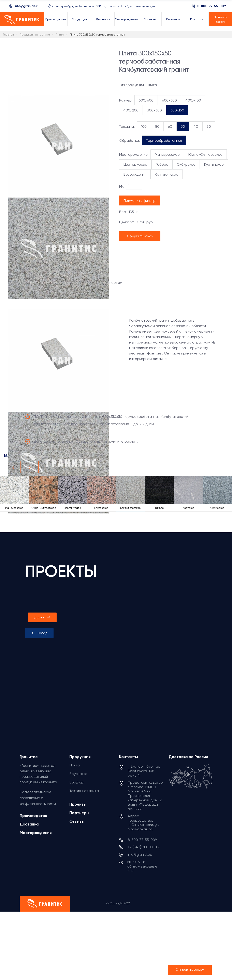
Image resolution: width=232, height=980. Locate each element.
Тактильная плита (84, 791)
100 (144, 126)
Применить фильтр (140, 200)
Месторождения (36, 833)
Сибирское (186, 164)
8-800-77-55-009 (212, 6)
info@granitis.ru (27, 6)
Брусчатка (78, 774)
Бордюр (76, 782)
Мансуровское (167, 154)
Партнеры (79, 813)
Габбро (162, 164)
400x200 (131, 110)
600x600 (146, 100)
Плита (75, 765)
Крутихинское (166, 174)
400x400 (193, 100)
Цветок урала (135, 164)
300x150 (177, 110)
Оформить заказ (140, 236)
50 (183, 126)
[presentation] (39, 633)
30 (209, 126)
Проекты (78, 804)
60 (170, 126)
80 (157, 126)
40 (196, 126)
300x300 (154, 110)
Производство (33, 816)
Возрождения (135, 174)
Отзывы (77, 821)
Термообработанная (164, 140)
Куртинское (214, 164)
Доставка (29, 824)
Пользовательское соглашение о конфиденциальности (38, 798)
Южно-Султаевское (205, 154)
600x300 (169, 100)
